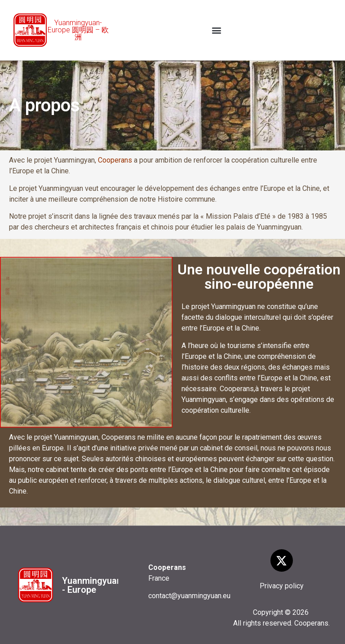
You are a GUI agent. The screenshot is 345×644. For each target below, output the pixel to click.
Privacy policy (282, 586)
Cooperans (115, 160)
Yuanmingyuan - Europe (92, 585)
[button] (216, 30)
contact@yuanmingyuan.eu (189, 596)
